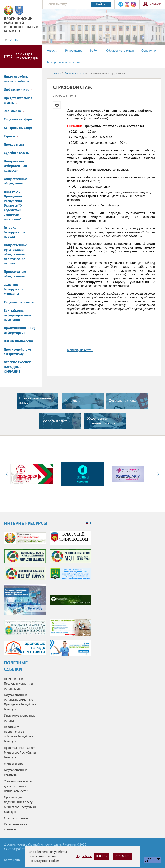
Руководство (74, 51)
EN (11, 40)
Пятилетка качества (19, 341)
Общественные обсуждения (15, 181)
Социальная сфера (20, 120)
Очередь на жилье (123, 401)
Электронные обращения (63, 62)
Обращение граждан (120, 51)
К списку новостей (80, 350)
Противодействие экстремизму (17, 352)
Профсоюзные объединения (15, 274)
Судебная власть (16, 153)
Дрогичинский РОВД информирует (19, 331)
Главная (57, 73)
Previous (8, 474)
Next (157, 474)
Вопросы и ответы (56, 421)
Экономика (14, 111)
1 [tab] (87, 524)
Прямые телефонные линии (35, 401)
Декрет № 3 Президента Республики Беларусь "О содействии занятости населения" (13, 206)
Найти (101, 4)
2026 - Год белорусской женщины (14, 290)
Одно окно (149, 51)
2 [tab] (91, 524)
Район (94, 51)
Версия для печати (57, 105)
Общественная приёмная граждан (101, 421)
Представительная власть (18, 101)
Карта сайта (155, 4)
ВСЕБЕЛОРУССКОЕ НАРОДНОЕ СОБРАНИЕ (17, 367)
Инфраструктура (18, 90)
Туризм (11, 136)
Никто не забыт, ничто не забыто (16, 79)
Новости (52, 51)
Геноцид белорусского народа (14, 232)
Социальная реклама (20, 302)
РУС (6, 40)
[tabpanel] (48, 595)
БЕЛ (17, 40)
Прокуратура (16, 145)
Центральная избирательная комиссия (15, 166)
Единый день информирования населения (17, 315)
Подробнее (84, 856)
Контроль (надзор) (18, 128)
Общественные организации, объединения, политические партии (15, 254)
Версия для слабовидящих (27, 57)
